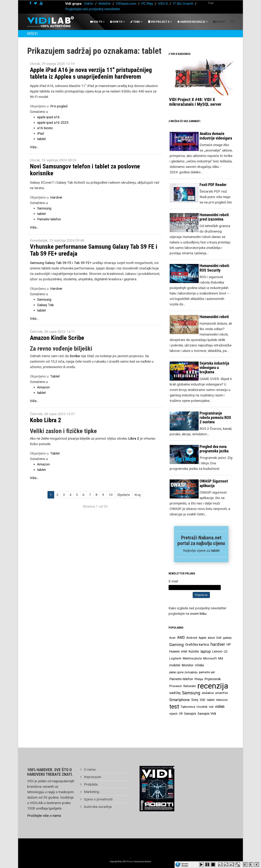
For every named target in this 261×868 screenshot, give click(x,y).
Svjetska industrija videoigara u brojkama (214, 368)
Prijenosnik (213, 679)
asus (211, 638)
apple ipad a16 (48, 117)
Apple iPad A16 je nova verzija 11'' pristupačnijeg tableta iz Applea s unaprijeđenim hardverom (91, 73)
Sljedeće (124, 495)
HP (229, 645)
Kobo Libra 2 (45, 420)
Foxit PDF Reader (213, 185)
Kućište (194, 651)
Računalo (190, 686)
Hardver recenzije (191, 22)
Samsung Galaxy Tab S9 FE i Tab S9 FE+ (61, 263)
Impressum (92, 777)
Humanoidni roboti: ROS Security (215, 268)
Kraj (138, 495)
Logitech (175, 658)
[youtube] (41, 3)
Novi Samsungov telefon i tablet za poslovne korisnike (85, 170)
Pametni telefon (49, 219)
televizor (222, 700)
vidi (211, 707)
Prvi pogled (59, 106)
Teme (135, 22)
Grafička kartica (197, 644)
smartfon (222, 693)
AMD (181, 638)
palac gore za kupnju (183, 672)
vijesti (173, 714)
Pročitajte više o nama (44, 816)
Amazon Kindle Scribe (57, 338)
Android (192, 638)
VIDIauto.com (126, 4)
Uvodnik (202, 707)
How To (116, 22)
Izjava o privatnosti (98, 799)
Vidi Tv (96, 22)
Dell (219, 638)
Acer (172, 638)
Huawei (174, 651)
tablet (41, 139)
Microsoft (210, 658)
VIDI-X (163, 4)
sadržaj (175, 693)
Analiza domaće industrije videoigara (216, 136)
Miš (221, 658)
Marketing (91, 792)
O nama (89, 769)
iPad (41, 133)
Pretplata (90, 784)
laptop (206, 651)
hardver (218, 644)
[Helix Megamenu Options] (232, 22)
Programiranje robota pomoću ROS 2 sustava (215, 418)
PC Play (147, 4)
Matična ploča (192, 658)
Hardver (56, 197)
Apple (202, 638)
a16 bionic (45, 128)
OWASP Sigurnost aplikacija (214, 483)
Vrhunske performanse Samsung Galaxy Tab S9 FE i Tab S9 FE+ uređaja (94, 250)
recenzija (213, 686)
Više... (34, 147)
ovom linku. (199, 614)
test (174, 707)
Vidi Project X (159, 22)
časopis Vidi (207, 713)
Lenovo (217, 651)
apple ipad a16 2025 (53, 123)
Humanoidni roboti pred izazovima (214, 217)
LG (226, 651)
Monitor (188, 665)
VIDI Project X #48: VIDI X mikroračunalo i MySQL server (195, 102)
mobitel (175, 665)
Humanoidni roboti (214, 317)
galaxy (227, 638)
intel (184, 651)
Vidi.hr (89, 4)
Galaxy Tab (45, 305)
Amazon (43, 387)
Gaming (177, 645)
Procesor (176, 686)
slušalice (208, 693)
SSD (203, 700)
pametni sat (207, 672)
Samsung (44, 208)
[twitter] (36, 3)
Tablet (55, 376)
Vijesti (219, 22)
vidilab (220, 707)
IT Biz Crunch (183, 4)
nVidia (199, 665)
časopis (190, 713)
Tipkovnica (188, 707)
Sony (195, 700)
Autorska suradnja (97, 807)
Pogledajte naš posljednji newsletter (93, 9)
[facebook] (30, 3)
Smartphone (180, 700)
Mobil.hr (105, 4)
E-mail (173, 581)
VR (181, 714)
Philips (199, 679)
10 (111, 495)
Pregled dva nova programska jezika (214, 449)
